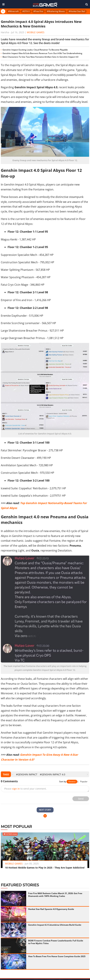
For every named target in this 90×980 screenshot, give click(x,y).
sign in (16, 789)
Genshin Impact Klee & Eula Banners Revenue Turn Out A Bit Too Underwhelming (42, 53)
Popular (84, 782)
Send (81, 799)
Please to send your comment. (25, 789)
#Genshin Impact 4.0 (53, 774)
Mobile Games (36, 32)
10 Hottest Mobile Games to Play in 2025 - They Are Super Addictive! (45, 868)
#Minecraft (13, 11)
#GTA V (26, 11)
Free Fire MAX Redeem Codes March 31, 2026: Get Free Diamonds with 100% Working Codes (55, 895)
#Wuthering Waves (56, 11)
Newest (72, 782)
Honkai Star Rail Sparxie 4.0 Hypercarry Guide (51, 909)
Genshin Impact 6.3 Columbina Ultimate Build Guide (55, 925)
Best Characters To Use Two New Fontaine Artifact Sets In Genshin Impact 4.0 (40, 57)
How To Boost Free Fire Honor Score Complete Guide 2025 (57, 956)
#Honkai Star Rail (77, 11)
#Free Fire (38, 11)
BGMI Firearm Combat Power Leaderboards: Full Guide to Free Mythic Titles (56, 942)
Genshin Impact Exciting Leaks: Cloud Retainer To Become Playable (35, 50)
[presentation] (13, 774)
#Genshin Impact (27, 774)
